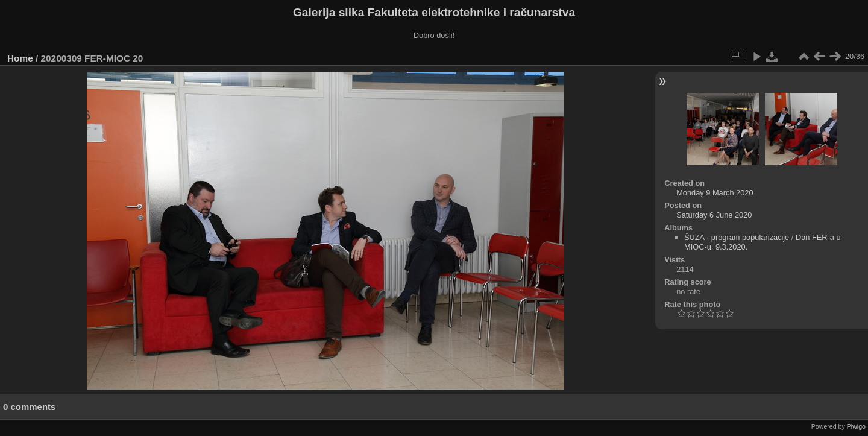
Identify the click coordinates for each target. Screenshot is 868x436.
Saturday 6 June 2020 (714, 215)
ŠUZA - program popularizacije (737, 237)
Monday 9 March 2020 (715, 193)
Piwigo (856, 426)
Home (20, 58)
